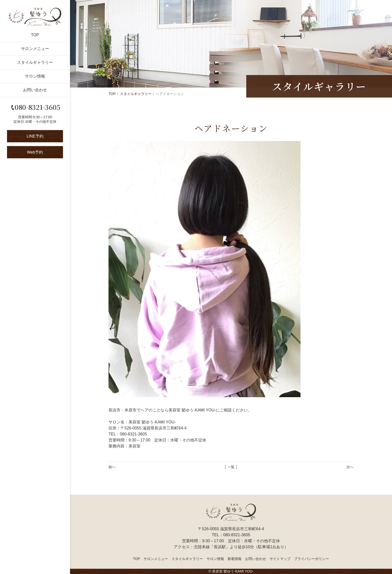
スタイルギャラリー (35, 62)
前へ (112, 467)
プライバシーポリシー (311, 559)
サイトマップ (280, 559)
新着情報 (234, 559)
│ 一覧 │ (231, 467)
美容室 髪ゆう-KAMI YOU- (233, 571)
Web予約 (35, 152)
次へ (350, 467)
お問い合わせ (35, 90)
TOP (35, 35)
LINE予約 (35, 136)
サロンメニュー (35, 49)
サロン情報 (35, 76)
